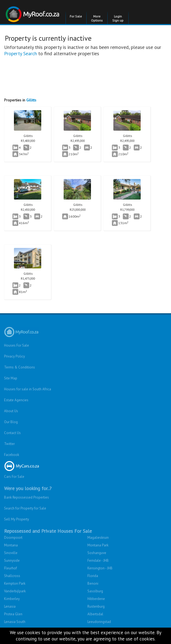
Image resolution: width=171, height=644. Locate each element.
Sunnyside (12, 560)
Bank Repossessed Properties (26, 497)
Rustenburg (96, 606)
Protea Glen (13, 614)
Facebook (12, 455)
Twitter (9, 444)
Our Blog (11, 422)
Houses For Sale (17, 345)
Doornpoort (13, 538)
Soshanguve (97, 553)
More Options (97, 18)
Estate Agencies (16, 400)
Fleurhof (11, 568)
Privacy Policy (14, 356)
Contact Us (12, 433)
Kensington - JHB (100, 568)
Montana (11, 545)
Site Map (11, 378)
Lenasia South (15, 622)
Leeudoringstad (99, 622)
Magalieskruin (98, 538)
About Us (11, 411)
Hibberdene (96, 599)
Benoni (93, 583)
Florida (93, 576)
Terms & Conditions (20, 367)
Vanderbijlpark (15, 591)
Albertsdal (95, 614)
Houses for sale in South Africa (28, 389)
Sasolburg (95, 591)
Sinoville (11, 553)
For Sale (76, 16)
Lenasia (10, 606)
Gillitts (31, 100)
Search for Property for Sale (25, 508)
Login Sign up (118, 18)
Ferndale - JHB (98, 560)
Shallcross (12, 576)
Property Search (20, 53)
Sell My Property (17, 519)
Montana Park (98, 545)
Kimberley (12, 599)
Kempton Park (15, 583)
